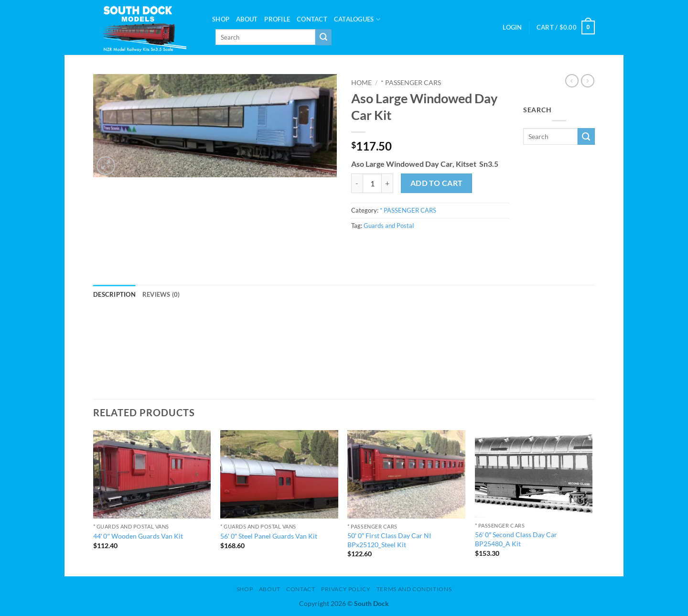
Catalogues (357, 19)
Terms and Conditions (414, 589)
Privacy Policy (346, 589)
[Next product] (572, 81)
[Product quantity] (372, 183)
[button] (512, 27)
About (247, 19)
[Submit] (323, 37)
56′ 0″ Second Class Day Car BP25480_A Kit (516, 539)
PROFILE (277, 19)
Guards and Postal (389, 226)
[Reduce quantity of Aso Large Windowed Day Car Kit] (357, 183)
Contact (312, 19)
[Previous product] (588, 81)
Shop (221, 19)
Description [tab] (114, 294)
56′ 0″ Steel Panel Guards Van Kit (269, 536)
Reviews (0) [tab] (161, 294)
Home (361, 83)
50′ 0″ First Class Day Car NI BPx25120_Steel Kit (389, 540)
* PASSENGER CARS (411, 83)
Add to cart (437, 183)
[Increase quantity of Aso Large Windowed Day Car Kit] (387, 183)
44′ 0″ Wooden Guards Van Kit (138, 536)
